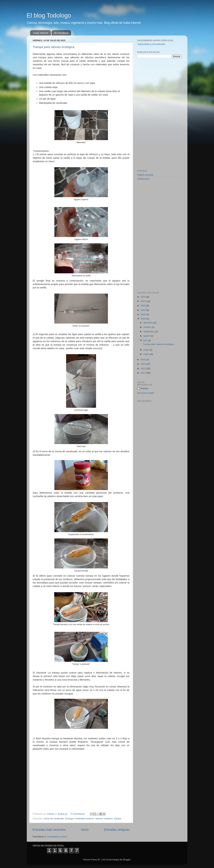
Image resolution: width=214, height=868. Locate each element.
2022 (143, 297)
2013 (143, 364)
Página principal (145, 175)
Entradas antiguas (117, 830)
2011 (143, 373)
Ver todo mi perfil (146, 393)
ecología (69, 819)
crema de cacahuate (54, 819)
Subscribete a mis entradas (151, 44)
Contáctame (143, 179)
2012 (143, 368)
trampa (118, 819)
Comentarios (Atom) (57, 837)
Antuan (51, 814)
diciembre (149, 323)
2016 (143, 314)
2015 (143, 319)
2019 (143, 310)
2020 (143, 306)
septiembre (149, 331)
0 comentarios (78, 814)
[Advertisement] (151, 113)
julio (146, 340)
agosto (147, 336)
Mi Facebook (61, 33)
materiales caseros (84, 819)
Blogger (127, 860)
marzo (147, 354)
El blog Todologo (49, 15)
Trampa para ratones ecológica (54, 47)
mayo (146, 350)
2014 (143, 360)
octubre (147, 327)
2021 (143, 301)
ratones (99, 819)
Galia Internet (41, 33)
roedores (108, 819)
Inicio (85, 830)
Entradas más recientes (49, 830)
